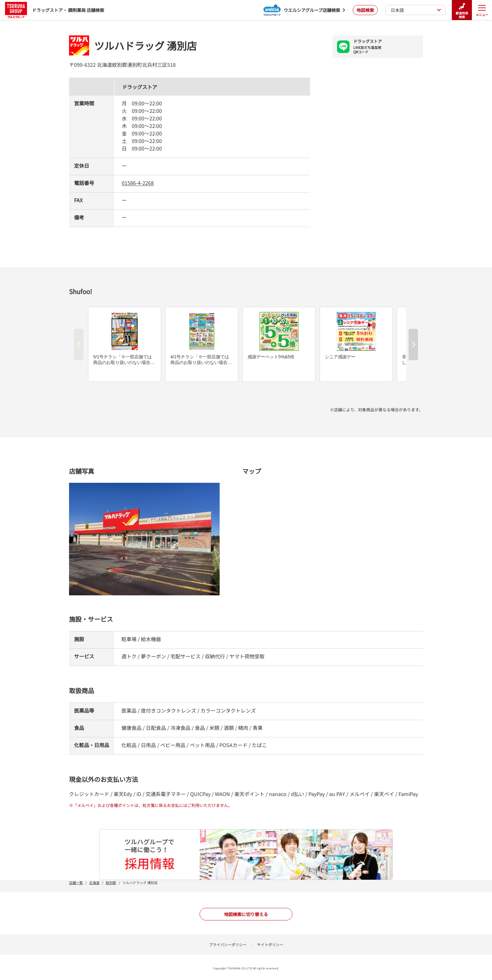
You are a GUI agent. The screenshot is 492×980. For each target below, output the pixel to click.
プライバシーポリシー (228, 944)
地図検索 (365, 10)
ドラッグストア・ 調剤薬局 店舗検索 (55, 10)
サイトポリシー (270, 944)
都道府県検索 (462, 10)
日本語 (416, 10)
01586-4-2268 (138, 183)
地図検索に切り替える (246, 914)
